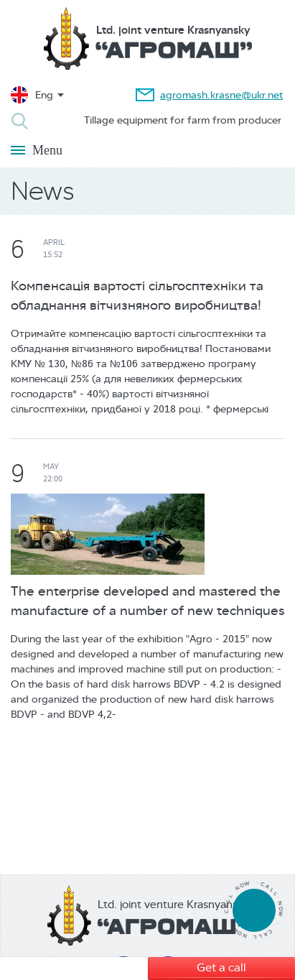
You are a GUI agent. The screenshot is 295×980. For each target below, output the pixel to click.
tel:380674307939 (254, 910)
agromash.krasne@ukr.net (221, 95)
